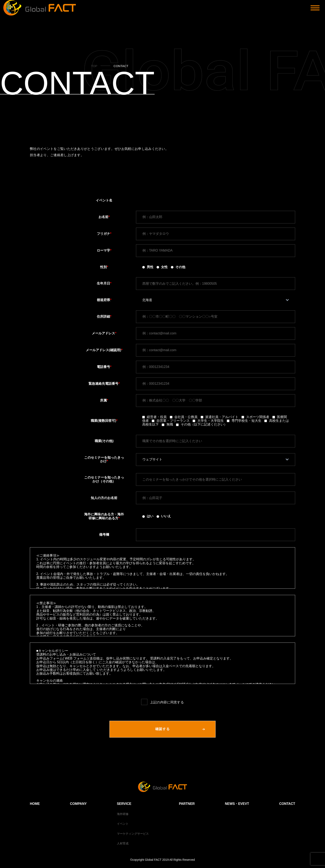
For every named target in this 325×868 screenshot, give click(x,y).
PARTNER (187, 804)
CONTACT (287, 804)
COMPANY (78, 804)
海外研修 (123, 814)
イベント (123, 824)
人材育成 (123, 843)
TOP (94, 66)
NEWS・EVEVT (237, 804)
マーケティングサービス (133, 834)
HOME (35, 804)
